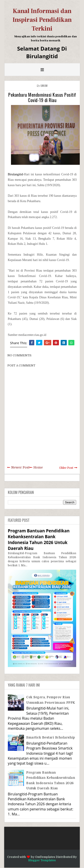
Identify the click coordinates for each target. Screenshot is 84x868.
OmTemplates (45, 857)
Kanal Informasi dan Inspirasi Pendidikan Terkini (42, 20)
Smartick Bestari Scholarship (51, 737)
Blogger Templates (42, 860)
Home (38, 467)
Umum (44, 86)
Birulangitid (15, 174)
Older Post (66, 468)
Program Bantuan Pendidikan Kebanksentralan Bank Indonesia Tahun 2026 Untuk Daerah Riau (39, 540)
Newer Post (20, 467)
